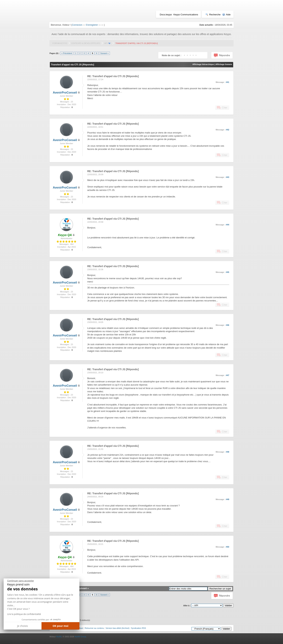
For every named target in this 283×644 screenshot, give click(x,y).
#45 (227, 272)
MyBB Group (80, 637)
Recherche (213, 15)
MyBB (59, 637)
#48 (227, 452)
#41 (227, 82)
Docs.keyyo (166, 15)
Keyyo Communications (186, 15)
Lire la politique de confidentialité (24, 614)
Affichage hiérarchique (203, 64)
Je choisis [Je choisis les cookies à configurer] (22, 626)
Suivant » (105, 53)
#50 (227, 547)
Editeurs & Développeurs (86, 43)
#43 (227, 177)
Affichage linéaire (224, 64)
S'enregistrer (92, 25)
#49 (227, 499)
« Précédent (67, 53)
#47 (227, 375)
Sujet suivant (80, 588)
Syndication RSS (139, 628)
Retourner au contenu (94, 628)
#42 (227, 130)
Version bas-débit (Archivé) (117, 628)
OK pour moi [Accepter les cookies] (60, 626)
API (106, 43)
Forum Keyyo (60, 43)
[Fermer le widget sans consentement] (21, 581)
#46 (227, 325)
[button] (6, 643)
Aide (226, 15)
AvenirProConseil (65, 93)
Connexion (77, 25)
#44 (227, 225)
